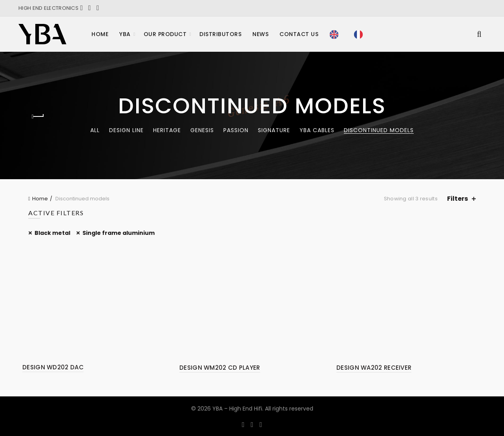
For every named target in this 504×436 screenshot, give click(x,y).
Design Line (126, 130)
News (260, 34)
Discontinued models (379, 130)
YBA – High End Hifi (237, 409)
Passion (236, 130)
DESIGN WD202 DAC (53, 367)
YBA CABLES (317, 130)
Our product (165, 34)
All (95, 130)
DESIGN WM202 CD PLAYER (220, 368)
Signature (274, 130)
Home (100, 34)
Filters (457, 199)
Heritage (167, 130)
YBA (125, 34)
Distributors (220, 34)
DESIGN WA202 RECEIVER (374, 368)
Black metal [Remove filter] (52, 233)
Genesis (202, 130)
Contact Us (299, 34)
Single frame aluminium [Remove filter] (119, 233)
